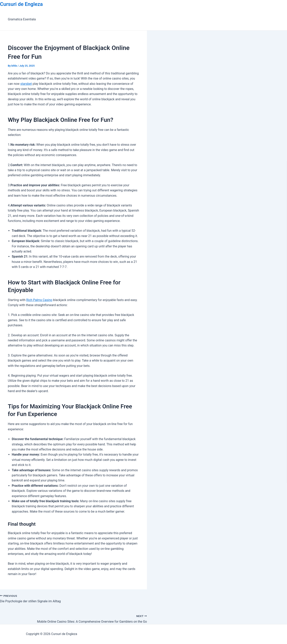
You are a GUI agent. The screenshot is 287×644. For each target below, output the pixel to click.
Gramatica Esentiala (22, 19)
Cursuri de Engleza (21, 4)
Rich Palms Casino (39, 300)
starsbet (26, 84)
